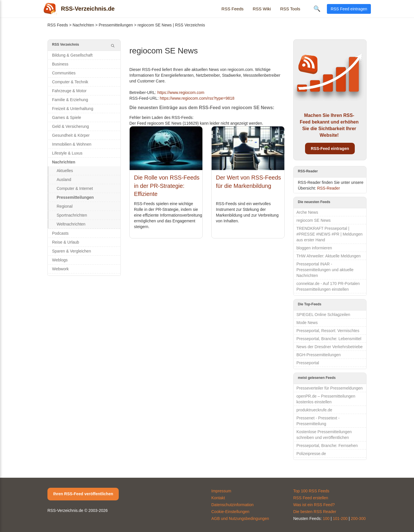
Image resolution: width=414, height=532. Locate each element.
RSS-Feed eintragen (330, 149)
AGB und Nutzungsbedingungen (240, 518)
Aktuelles (65, 171)
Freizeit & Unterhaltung (73, 109)
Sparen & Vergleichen (71, 251)
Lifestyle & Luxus (67, 153)
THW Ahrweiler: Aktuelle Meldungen (328, 256)
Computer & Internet (75, 188)
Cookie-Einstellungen (230, 512)
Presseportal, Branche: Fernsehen (327, 446)
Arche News (307, 212)
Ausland (64, 180)
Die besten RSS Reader (315, 512)
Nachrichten (84, 25)
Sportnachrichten (72, 215)
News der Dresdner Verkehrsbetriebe (329, 347)
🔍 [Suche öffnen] (317, 9)
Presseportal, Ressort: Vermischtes (328, 331)
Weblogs (60, 260)
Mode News (307, 323)
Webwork (60, 269)
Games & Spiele (67, 117)
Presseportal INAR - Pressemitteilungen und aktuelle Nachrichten (325, 270)
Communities (64, 73)
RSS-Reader (328, 188)
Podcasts (60, 233)
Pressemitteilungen (116, 25)
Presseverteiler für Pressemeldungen (329, 388)
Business (60, 64)
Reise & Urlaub (66, 242)
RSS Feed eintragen (349, 9)
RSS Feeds (232, 9)
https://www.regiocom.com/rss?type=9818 (197, 98)
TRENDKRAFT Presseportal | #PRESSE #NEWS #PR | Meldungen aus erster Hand (329, 234)
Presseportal (308, 363)
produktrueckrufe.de (314, 410)
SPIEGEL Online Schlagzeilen (323, 315)
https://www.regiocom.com (181, 92)
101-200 (340, 518)
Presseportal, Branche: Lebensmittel (329, 339)
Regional (65, 206)
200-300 (358, 518)
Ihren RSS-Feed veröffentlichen (83, 494)
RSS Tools (290, 9)
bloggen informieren (314, 248)
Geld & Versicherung (70, 126)
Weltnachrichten (71, 224)
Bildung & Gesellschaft (72, 55)
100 (326, 518)
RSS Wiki (262, 9)
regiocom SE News (314, 220)
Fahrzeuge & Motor (69, 91)
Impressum (221, 491)
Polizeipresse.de (311, 454)
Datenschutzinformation (232, 505)
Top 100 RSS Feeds (311, 491)
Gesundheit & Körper (71, 135)
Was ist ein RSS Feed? (314, 505)
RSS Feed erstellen (311, 498)
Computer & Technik (70, 82)
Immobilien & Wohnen (72, 144)
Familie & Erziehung (70, 100)
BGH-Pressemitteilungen (319, 355)
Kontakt (218, 498)
